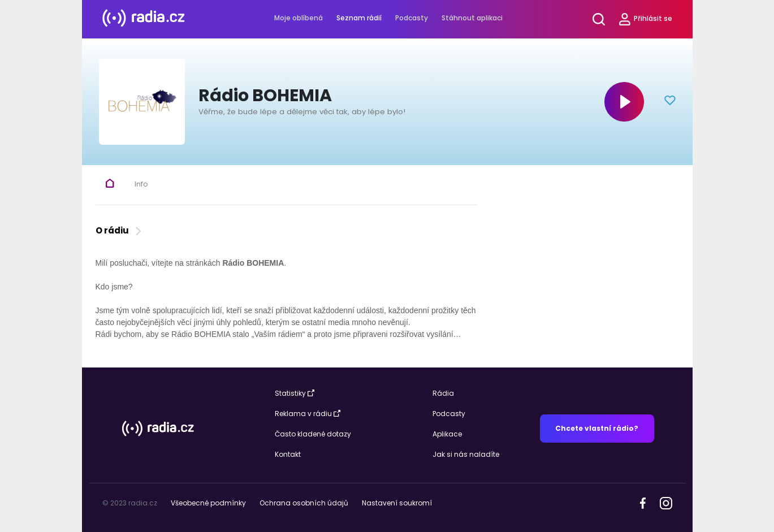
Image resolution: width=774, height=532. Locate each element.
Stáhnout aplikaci (472, 18)
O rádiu (120, 230)
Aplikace (447, 434)
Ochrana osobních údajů (304, 503)
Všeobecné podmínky (208, 503)
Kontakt (288, 454)
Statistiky (295, 393)
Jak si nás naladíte (466, 454)
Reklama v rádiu (308, 414)
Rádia (443, 393)
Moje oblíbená (299, 18)
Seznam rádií (359, 18)
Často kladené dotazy (313, 434)
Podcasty (412, 18)
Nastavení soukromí (397, 503)
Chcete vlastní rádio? (597, 428)
